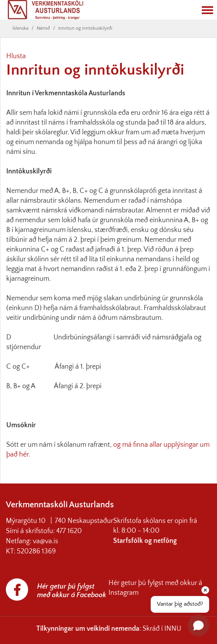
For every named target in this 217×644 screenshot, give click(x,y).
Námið (43, 28)
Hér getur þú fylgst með (144, 583)
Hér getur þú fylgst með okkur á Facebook (72, 591)
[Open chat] (198, 625)
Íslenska (20, 28)
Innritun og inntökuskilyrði (85, 28)
